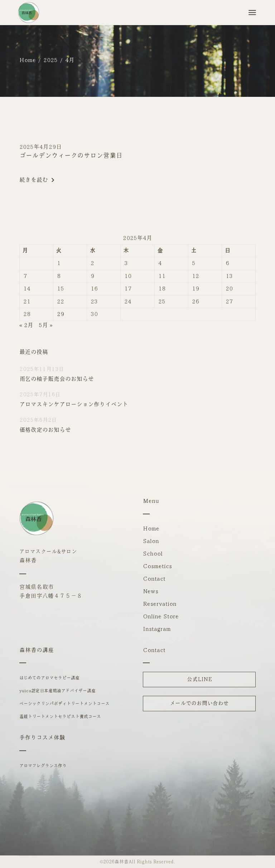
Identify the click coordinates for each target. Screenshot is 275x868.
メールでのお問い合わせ (199, 703)
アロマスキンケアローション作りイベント (74, 404)
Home (151, 529)
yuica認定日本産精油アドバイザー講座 (57, 691)
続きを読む (37, 180)
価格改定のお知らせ (45, 430)
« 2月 (26, 325)
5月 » (46, 325)
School (153, 554)
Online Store (161, 616)
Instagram (157, 629)
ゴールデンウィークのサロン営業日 (71, 156)
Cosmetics (157, 566)
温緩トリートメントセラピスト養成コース (60, 717)
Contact (154, 579)
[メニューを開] (252, 13)
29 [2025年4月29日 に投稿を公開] (61, 314)
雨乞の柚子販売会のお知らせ (57, 379)
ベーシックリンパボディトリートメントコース (64, 704)
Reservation (160, 604)
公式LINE (199, 679)
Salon (151, 541)
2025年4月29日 (40, 147)
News (151, 591)
